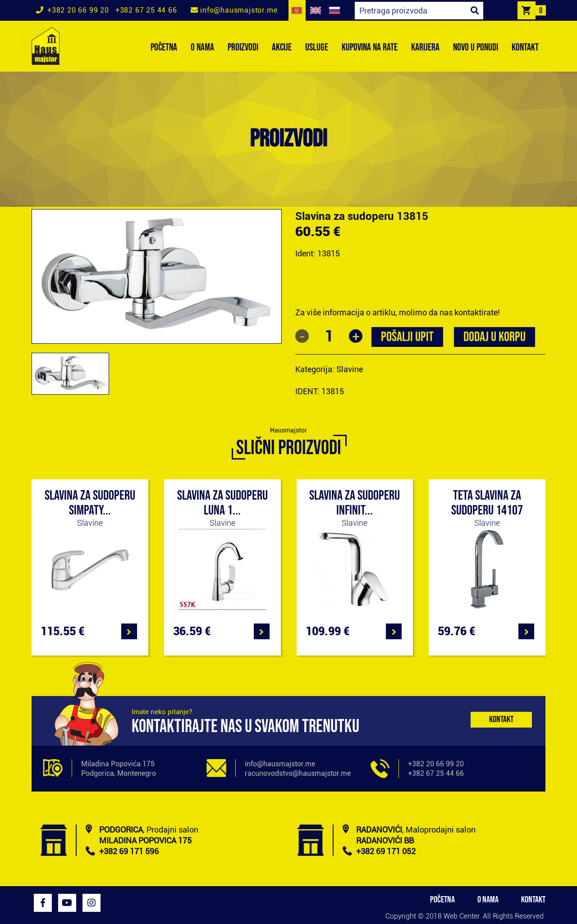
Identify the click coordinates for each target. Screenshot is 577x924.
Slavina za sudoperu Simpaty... (90, 503)
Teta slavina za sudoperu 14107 (487, 503)
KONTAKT (525, 48)
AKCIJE (282, 48)
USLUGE (317, 48)
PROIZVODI (243, 48)
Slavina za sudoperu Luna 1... (222, 503)
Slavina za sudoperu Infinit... (355, 503)
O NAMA (202, 48)
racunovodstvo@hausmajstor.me (298, 773)
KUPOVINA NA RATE (370, 48)
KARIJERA (425, 48)
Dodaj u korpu (495, 337)
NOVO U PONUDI (476, 48)
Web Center (461, 916)
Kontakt (501, 719)
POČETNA (164, 48)
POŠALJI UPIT (407, 337)
